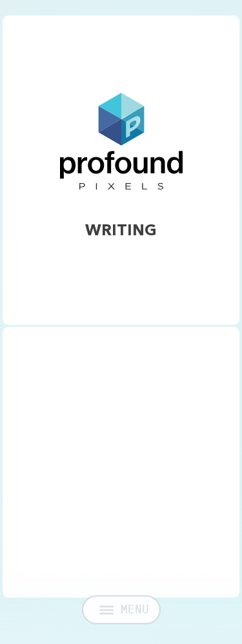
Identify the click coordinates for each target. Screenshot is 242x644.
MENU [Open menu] (124, 614)
